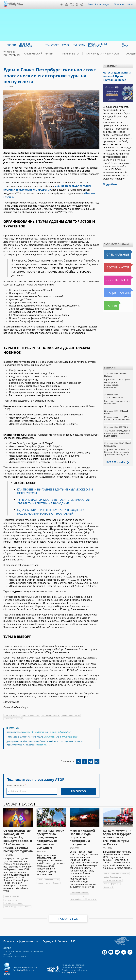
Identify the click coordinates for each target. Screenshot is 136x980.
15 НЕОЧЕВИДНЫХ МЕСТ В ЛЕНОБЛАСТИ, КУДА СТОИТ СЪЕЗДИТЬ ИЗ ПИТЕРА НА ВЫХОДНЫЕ (54, 496)
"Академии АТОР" (44, 738)
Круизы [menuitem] (66, 45)
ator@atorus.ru (26, 963)
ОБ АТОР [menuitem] (125, 45)
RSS (66, 934)
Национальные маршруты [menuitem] (98, 45)
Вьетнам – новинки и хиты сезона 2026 (117, 400)
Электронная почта (15, 778)
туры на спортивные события (116, 866)
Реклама (56, 934)
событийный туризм (13, 713)
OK (79, 5)
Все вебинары (115, 460)
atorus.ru (62, 977)
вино (48, 876)
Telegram (84, 5)
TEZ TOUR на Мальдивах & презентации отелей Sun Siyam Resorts (117, 431)
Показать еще (68, 911)
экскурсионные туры (30, 710)
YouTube (68, 5)
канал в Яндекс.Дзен (61, 726)
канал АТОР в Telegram (34, 726)
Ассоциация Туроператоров (16, 4)
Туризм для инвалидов (88, 54)
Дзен (64, 5)
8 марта (56, 876)
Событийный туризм (70, 710)
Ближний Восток (23, 900)
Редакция (43, 934)
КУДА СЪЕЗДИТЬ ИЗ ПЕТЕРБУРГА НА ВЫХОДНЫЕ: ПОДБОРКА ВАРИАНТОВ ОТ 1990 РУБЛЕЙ (50, 506)
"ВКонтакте (50, 730)
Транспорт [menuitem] (52, 45)
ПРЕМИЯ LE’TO (61, 54)
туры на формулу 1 (112, 877)
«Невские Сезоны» (75, 192)
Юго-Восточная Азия (13, 896)
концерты (91, 892)
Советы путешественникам (118, 278)
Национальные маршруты (118, 291)
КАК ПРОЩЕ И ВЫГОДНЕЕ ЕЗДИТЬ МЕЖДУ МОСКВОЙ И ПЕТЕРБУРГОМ (55, 486)
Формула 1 (127, 877)
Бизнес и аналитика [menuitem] (25, 45)
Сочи (40, 873)
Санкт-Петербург (11, 710)
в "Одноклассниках (68, 730)
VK (74, 5)
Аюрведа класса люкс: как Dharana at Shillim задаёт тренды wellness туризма (117, 450)
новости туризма (12, 889)
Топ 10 (109, 303)
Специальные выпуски (117, 252)
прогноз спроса (11, 893)
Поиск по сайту (124, 4)
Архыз (40, 876)
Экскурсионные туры (50, 710)
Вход (93, 4)
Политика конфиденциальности (19, 934)
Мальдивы (9, 900)
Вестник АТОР (112, 265)
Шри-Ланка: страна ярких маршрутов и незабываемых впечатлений (117, 381)
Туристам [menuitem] (79, 45)
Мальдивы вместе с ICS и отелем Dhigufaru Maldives (117, 416)
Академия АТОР (117, 54)
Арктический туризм (36, 54)
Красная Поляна (52, 873)
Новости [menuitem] (10, 45)
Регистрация (104, 4)
